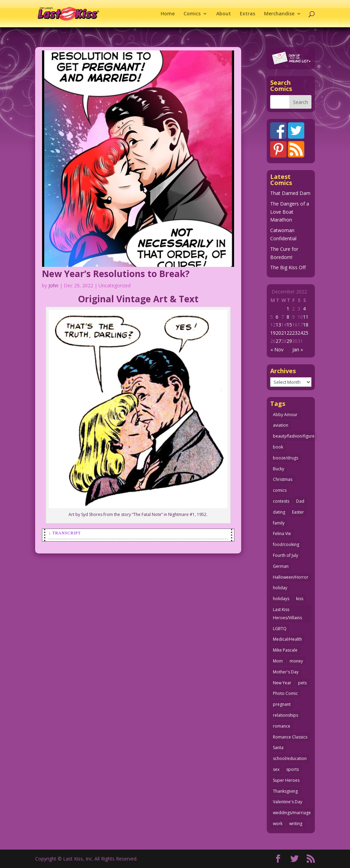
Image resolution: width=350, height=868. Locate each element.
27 (278, 341)
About (224, 14)
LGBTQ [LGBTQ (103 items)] (280, 629)
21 (284, 333)
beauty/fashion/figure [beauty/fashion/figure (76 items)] (294, 436)
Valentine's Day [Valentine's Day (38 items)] (288, 802)
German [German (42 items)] (281, 566)
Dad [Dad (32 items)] (300, 501)
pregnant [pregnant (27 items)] (282, 704)
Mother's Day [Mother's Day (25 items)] (286, 672)
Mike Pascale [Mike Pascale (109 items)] (285, 650)
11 (306, 317)
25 (306, 333)
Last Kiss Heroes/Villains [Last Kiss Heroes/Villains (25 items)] (287, 614)
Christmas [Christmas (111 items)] (283, 479)
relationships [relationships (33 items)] (286, 715)
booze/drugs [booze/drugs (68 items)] (286, 458)
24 (300, 333)
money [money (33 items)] (296, 661)
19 (273, 333)
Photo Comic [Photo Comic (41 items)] (285, 693)
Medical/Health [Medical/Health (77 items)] (287, 639)
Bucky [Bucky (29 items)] (279, 469)
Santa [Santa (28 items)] (278, 748)
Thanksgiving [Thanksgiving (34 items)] (285, 791)
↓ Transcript (65, 533)
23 (295, 333)
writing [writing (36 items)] (296, 824)
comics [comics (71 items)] (280, 490)
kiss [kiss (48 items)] (300, 599)
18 (306, 325)
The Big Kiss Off (288, 267)
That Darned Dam (290, 193)
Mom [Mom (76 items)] (278, 661)
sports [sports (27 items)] (293, 769)
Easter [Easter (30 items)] (298, 512)
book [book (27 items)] (278, 447)
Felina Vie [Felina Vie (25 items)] (282, 534)
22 (289, 333)
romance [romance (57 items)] (282, 726)
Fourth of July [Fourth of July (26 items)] (286, 555)
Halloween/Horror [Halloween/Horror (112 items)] (291, 577)
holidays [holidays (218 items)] (281, 599)
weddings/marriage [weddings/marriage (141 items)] (292, 813)
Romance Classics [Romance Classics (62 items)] (290, 737)
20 (278, 333)
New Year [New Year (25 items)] (282, 683)
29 (289, 341)
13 (278, 325)
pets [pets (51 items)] (302, 683)
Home (168, 14)
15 (289, 325)
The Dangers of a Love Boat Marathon (290, 212)
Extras (247, 14)
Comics (192, 14)
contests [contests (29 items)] (281, 501)
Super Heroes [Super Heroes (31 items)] (286, 780)
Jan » (298, 349)
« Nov (277, 349)
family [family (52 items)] (279, 523)
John (53, 285)
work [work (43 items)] (278, 824)
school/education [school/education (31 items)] (290, 758)
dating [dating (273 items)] (279, 512)
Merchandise (279, 14)
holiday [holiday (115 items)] (280, 588)
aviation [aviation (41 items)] (281, 425)
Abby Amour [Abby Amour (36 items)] (285, 415)
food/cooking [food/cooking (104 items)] (286, 544)
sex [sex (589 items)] (276, 769)
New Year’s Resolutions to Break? (116, 274)
